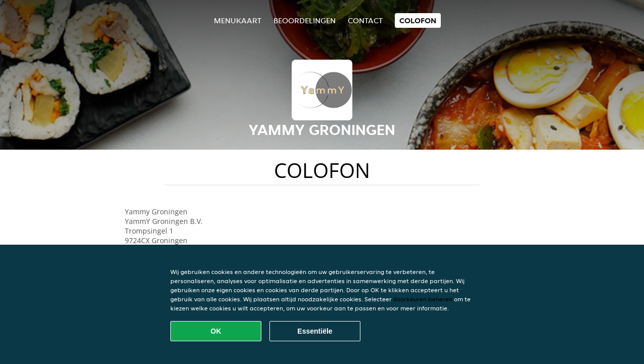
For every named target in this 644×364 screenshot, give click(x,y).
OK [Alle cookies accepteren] (216, 331)
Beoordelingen (305, 20)
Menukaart (238, 20)
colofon (418, 20)
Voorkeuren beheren (423, 299)
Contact (365, 20)
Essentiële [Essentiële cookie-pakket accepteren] (315, 331)
